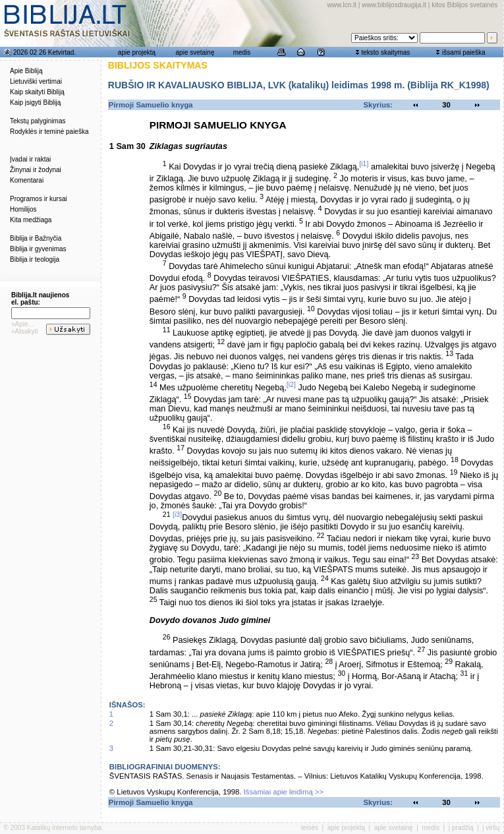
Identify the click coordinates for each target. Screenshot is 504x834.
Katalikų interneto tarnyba (64, 828)
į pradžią (461, 828)
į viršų (491, 828)
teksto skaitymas (385, 52)
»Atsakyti (25, 331)
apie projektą (137, 52)
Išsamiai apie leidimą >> (284, 792)
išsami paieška (464, 52)
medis (242, 52)
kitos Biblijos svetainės (464, 5)
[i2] (291, 384)
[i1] (364, 164)
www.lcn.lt (342, 5)
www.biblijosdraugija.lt (394, 5)
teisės (310, 828)
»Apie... (22, 324)
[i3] (177, 514)
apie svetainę (195, 52)
